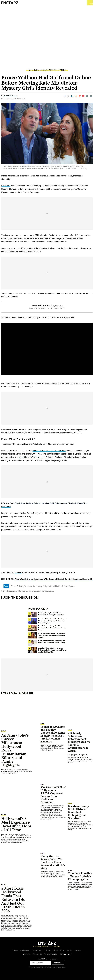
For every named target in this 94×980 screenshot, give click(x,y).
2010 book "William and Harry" (34, 457)
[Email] (87, 96)
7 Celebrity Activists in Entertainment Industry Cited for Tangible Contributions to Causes (79, 742)
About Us (26, 954)
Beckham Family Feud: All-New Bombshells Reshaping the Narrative (51, 614)
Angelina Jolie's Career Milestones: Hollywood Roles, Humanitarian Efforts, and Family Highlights (52, 650)
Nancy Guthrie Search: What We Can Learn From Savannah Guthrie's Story (51, 641)
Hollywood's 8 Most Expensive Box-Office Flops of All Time (16, 824)
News (31, 70)
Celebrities (36, 950)
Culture (47, 950)
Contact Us (37, 954)
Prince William (17, 586)
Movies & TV (58, 950)
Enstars (10, 3)
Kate (45, 586)
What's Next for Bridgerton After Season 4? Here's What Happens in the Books (52, 628)
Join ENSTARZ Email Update (47, 959)
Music (69, 950)
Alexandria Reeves (10, 95)
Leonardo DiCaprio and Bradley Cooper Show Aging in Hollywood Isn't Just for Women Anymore (52, 621)
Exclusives (25, 950)
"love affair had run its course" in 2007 (49, 451)
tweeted (18, 572)
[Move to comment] (91, 96)
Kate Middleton (54, 586)
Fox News (6, 186)
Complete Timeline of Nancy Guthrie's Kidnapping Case (80, 876)
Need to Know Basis (42, 306)
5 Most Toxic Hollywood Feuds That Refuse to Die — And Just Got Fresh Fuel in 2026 (16, 900)
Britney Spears (69, 586)
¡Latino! (78, 950)
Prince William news (33, 586)
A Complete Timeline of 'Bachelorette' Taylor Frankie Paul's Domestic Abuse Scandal (52, 635)
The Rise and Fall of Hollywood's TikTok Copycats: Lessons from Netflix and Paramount (53, 795)
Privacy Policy (66, 954)
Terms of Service (51, 954)
